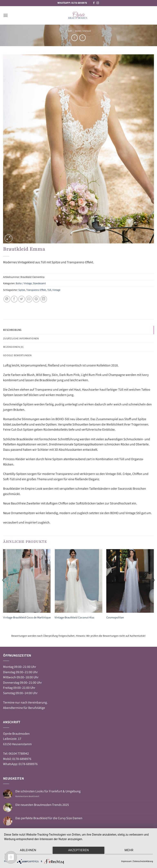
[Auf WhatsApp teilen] (7, 299)
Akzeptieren (78, 851)
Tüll (49, 290)
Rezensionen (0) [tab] (13, 347)
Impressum (126, 861)
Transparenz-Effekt (36, 290)
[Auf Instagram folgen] (98, 3)
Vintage (56, 290)
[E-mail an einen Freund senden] (29, 299)
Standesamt (39, 283)
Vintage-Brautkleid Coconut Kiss (74, 618)
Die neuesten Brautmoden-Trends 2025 (42, 805)
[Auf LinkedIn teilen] (44, 299)
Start (69, 31)
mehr (131, 851)
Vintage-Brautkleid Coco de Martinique (27, 618)
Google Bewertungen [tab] (17, 355)
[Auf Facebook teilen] (14, 299)
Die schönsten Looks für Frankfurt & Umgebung (48, 791)
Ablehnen (26, 851)
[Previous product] (82, 38)
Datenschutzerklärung (143, 861)
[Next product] (75, 38)
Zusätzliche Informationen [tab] (21, 339)
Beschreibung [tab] (12, 330)
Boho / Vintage (83, 31)
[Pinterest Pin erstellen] (36, 299)
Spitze (22, 290)
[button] (6, 15)
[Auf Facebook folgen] (94, 3)
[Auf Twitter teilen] (22, 299)
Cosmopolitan (115, 618)
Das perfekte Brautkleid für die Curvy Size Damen (49, 818)
